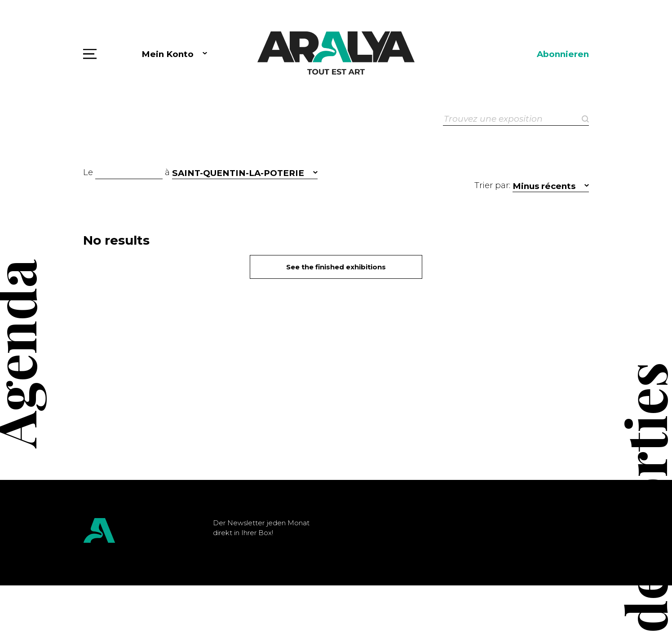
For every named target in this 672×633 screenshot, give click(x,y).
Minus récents (544, 186)
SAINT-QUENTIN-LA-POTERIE (238, 173)
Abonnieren (563, 54)
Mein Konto (168, 54)
